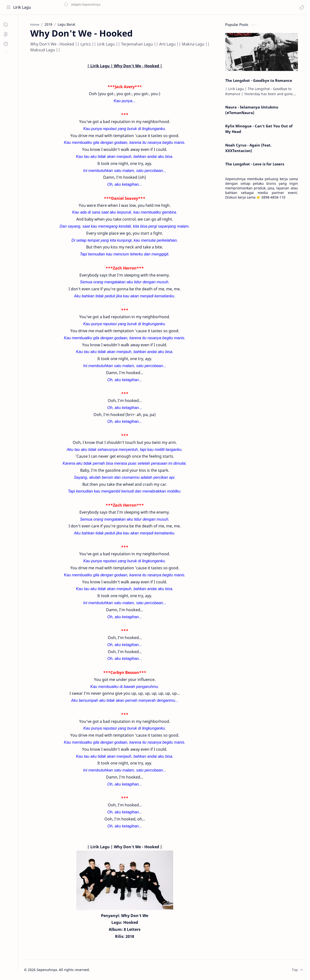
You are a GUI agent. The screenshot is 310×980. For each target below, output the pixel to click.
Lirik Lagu (22, 7)
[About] (8, 34)
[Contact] (8, 44)
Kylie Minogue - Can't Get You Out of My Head (259, 129)
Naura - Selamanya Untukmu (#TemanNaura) (252, 110)
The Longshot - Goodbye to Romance (259, 80)
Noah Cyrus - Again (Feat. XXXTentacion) (248, 148)
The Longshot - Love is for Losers (255, 164)
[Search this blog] (101, 7)
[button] (302, 7)
